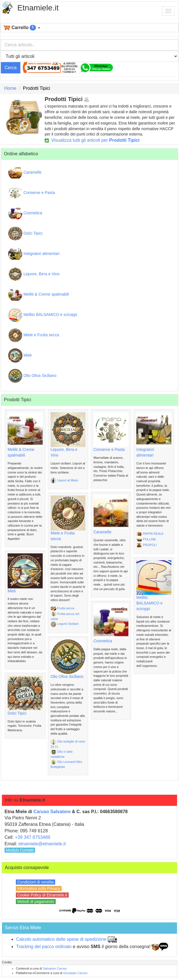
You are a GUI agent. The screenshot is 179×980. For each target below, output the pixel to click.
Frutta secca (62, 608)
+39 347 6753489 (32, 837)
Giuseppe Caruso (76, 973)
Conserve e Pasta (32, 193)
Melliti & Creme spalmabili (39, 294)
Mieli (20, 355)
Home (10, 88)
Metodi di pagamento (36, 902)
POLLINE (146, 539)
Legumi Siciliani (65, 624)
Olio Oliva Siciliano (32, 376)
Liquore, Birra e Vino (34, 274)
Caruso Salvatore (52, 812)
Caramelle (25, 173)
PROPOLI (146, 545)
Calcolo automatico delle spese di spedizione (61, 939)
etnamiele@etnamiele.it (42, 844)
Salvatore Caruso (55, 968)
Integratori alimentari (34, 254)
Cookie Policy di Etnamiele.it (42, 895)
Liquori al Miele (64, 480)
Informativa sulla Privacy (39, 889)
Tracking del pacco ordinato (44, 947)
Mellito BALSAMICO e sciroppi (43, 315)
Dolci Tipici (25, 233)
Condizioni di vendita (35, 882)
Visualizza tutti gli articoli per (92, 140)
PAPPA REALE (150, 534)
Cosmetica (25, 213)
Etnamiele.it (38, 8)
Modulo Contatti (20, 850)
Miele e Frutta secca (34, 335)
